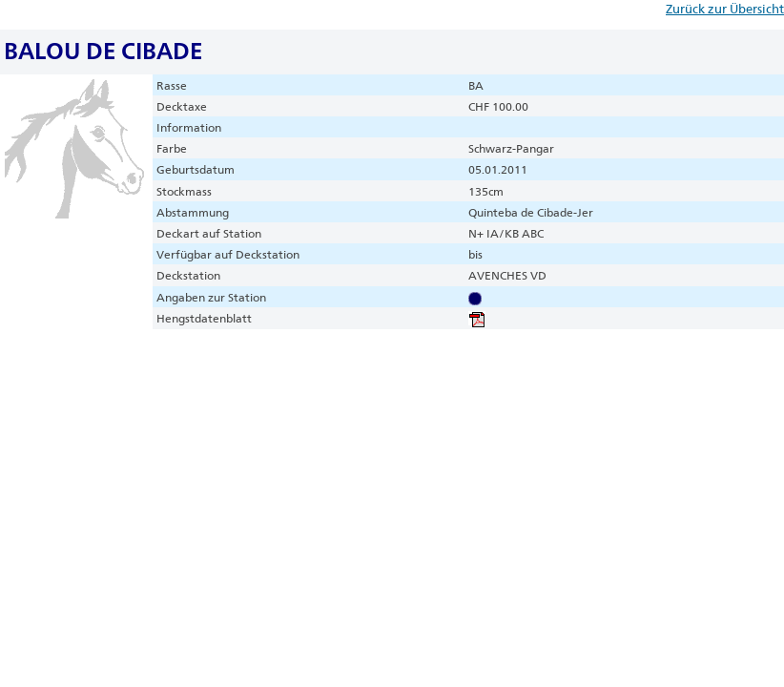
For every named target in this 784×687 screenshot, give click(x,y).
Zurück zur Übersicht (725, 9)
